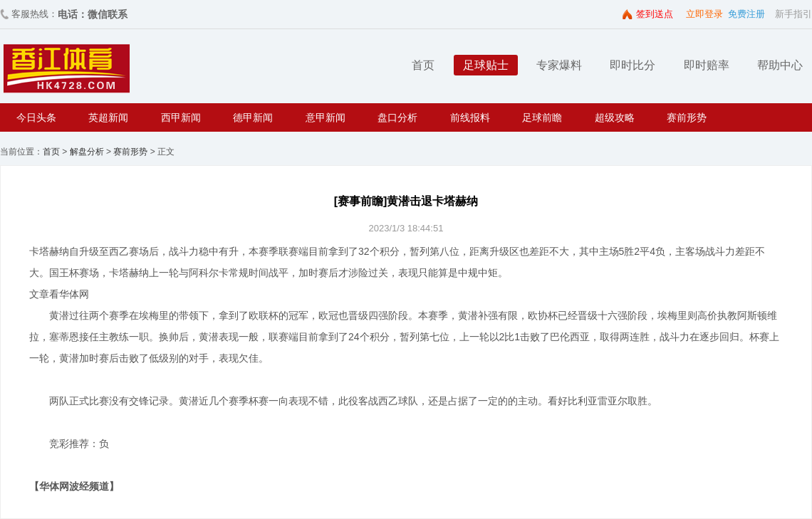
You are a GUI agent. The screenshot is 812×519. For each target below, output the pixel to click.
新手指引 (793, 14)
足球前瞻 (542, 117)
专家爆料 (559, 65)
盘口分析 (397, 117)
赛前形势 (687, 117)
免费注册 (746, 14)
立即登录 (704, 14)
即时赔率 (707, 65)
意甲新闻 (326, 117)
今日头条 (36, 117)
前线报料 (470, 117)
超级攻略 (615, 117)
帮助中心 (780, 65)
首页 (423, 65)
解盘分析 (87, 152)
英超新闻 (108, 117)
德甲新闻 (253, 117)
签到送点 (655, 14)
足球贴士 (486, 65)
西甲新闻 (181, 117)
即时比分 (633, 65)
